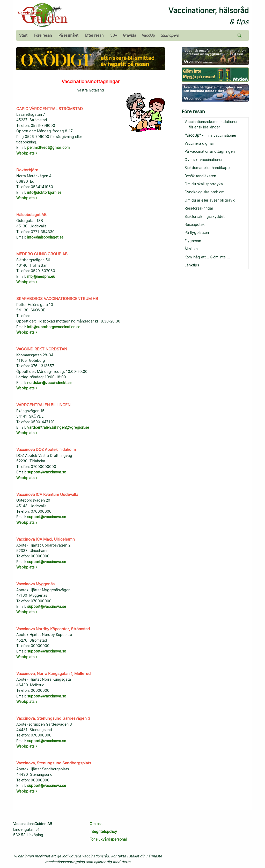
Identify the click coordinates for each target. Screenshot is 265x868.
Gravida (130, 35)
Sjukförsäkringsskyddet (205, 216)
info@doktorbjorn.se (44, 192)
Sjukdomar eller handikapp (207, 168)
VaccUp (148, 35)
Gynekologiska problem (204, 192)
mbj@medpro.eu (41, 276)
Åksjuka (191, 249)
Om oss (96, 824)
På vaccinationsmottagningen (210, 151)
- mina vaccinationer (210, 135)
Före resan (43, 35)
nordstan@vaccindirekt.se (49, 383)
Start (23, 35)
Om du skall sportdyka (204, 184)
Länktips (192, 265)
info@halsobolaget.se (45, 237)
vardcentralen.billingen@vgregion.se (58, 427)
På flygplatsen (197, 232)
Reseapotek (195, 224)
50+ (114, 35)
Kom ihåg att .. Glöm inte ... (207, 257)
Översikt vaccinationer (204, 160)
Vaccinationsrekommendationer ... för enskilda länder (211, 124)
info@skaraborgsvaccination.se (54, 327)
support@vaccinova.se (47, 472)
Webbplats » (27, 153)
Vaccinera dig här (199, 143)
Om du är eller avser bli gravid (210, 200)
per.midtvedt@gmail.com (48, 147)
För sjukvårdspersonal (108, 839)
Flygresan (193, 241)
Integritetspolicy (103, 831)
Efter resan (94, 35)
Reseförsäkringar (199, 208)
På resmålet (68, 35)
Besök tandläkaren (200, 176)
